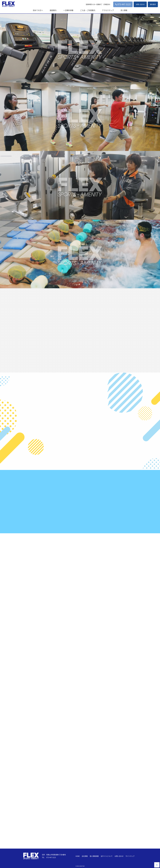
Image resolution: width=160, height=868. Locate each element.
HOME (78, 856)
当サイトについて (107, 856)
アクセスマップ (108, 10)
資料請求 (153, 4)
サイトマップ (130, 856)
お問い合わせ (140, 4)
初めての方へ (38, 10)
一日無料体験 (68, 10)
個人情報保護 (94, 856)
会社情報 (85, 856)
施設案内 (53, 10)
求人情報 (124, 10)
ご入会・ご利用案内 (88, 10)
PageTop (157, 865)
